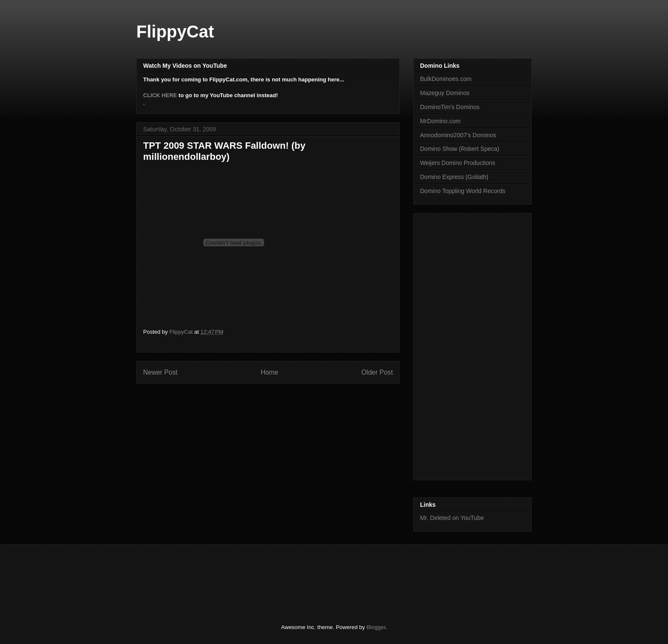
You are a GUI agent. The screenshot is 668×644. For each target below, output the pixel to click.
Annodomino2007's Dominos (458, 135)
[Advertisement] (454, 344)
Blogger (376, 627)
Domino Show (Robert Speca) (460, 149)
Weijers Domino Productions (458, 163)
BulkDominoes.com (446, 79)
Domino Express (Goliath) (454, 177)
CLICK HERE (160, 95)
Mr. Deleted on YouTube (452, 518)
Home (270, 372)
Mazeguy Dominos (445, 93)
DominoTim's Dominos (450, 107)
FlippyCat (175, 32)
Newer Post (160, 372)
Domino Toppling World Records (463, 191)
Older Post (377, 372)
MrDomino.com (440, 121)
